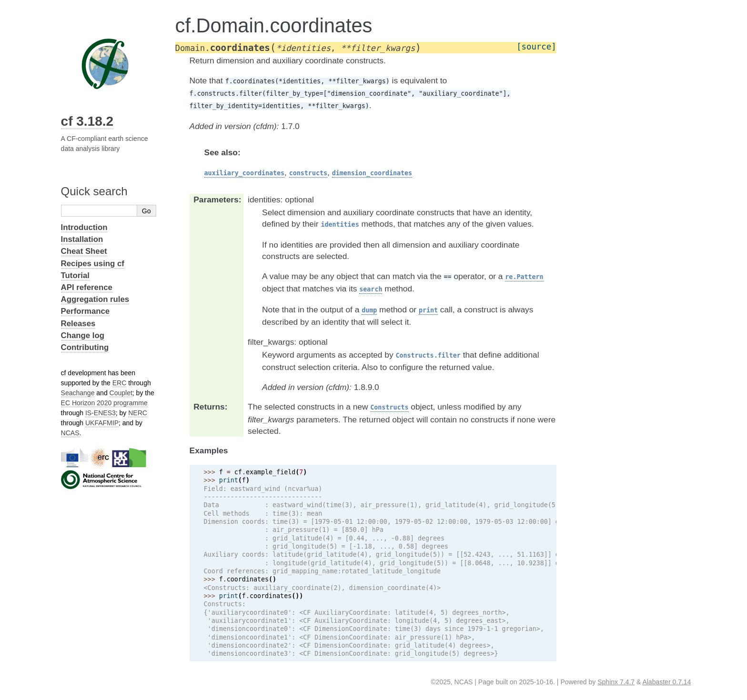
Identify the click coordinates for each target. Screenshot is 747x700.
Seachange (78, 393)
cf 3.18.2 (87, 121)
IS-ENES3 (101, 413)
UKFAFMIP (102, 423)
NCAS (70, 433)
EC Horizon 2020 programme (104, 403)
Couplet (121, 393)
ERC (120, 383)
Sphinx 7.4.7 (616, 682)
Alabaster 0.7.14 (666, 682)
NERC (138, 413)
